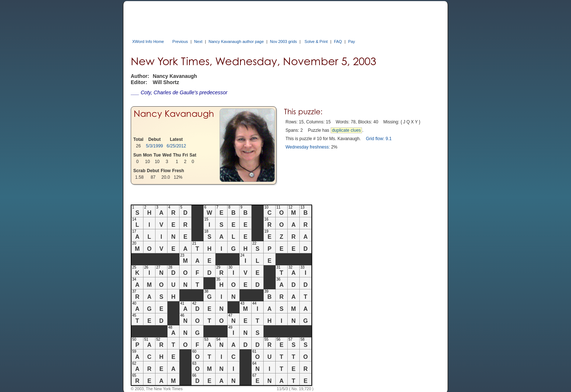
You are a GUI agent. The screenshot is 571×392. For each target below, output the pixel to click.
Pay (352, 41)
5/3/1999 (155, 146)
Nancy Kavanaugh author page (236, 41)
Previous (180, 41)
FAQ (338, 41)
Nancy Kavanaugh (174, 114)
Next (198, 41)
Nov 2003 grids (283, 41)
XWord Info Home (148, 41)
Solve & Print (316, 41)
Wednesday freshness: (308, 147)
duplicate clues (346, 130)
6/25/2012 (176, 146)
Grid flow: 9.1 (379, 139)
